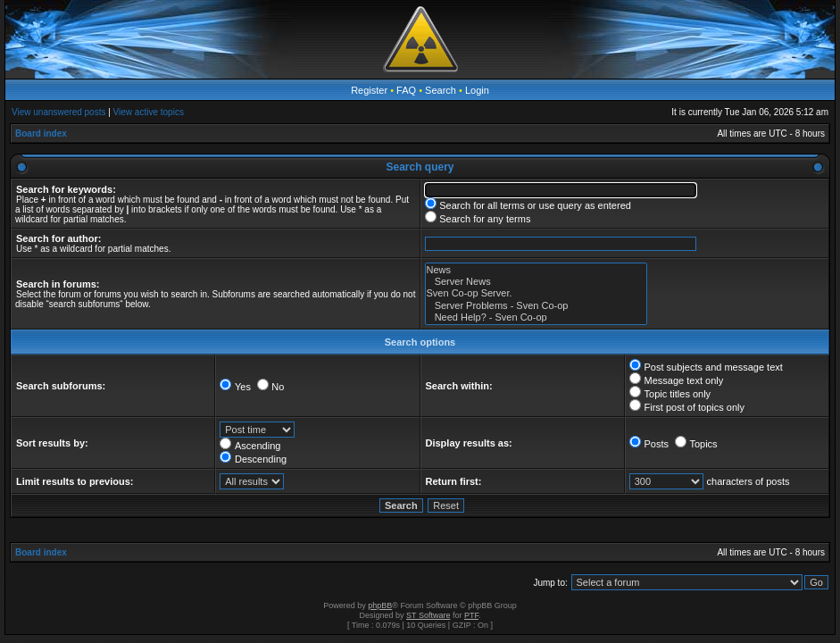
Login (477, 90)
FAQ (406, 90)
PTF (471, 615)
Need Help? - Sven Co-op (536, 317)
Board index (41, 134)
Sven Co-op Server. (536, 293)
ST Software (428, 615)
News (536, 270)
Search (441, 90)
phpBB (380, 605)
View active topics (149, 112)
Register (369, 90)
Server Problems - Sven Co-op (536, 306)
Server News (536, 282)
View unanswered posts (58, 112)
